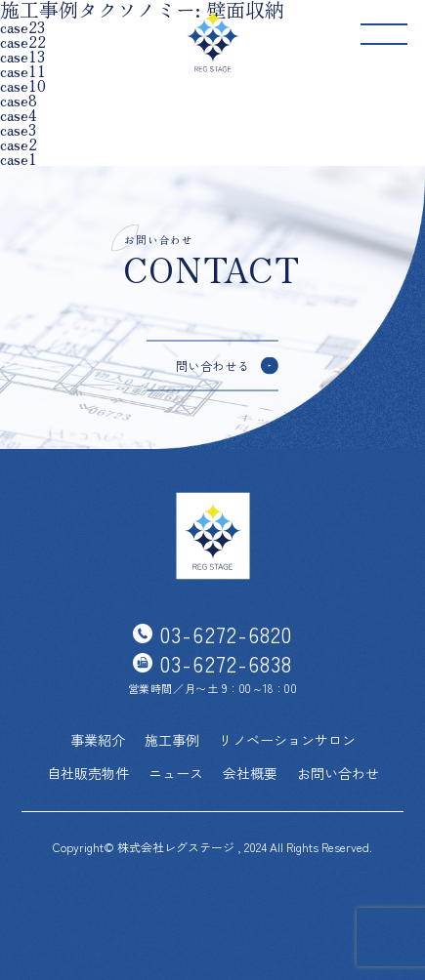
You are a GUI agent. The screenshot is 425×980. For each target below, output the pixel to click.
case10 (23, 85)
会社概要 (250, 773)
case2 (19, 144)
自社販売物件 (88, 773)
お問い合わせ (338, 773)
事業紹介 (98, 740)
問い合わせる (213, 365)
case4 (19, 115)
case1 (19, 159)
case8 (19, 100)
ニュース (176, 773)
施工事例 (172, 740)
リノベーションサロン (287, 740)
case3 (18, 129)
